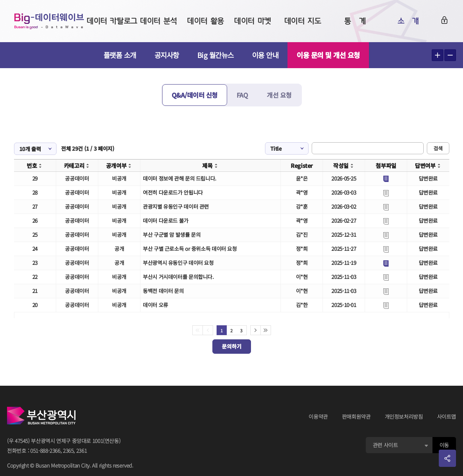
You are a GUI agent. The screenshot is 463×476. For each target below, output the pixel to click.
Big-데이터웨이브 (49, 21)
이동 (444, 445)
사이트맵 (447, 416)
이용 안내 (265, 55)
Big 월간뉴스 (216, 55)
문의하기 (232, 346)
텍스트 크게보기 (438, 55)
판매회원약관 (356, 416)
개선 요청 (279, 95)
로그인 (444, 20)
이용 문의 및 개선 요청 (328, 55)
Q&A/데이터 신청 (195, 95)
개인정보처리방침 (404, 416)
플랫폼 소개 (120, 55)
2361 (82, 451)
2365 (68, 451)
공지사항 (167, 55)
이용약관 (318, 416)
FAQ (242, 95)
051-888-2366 (45, 451)
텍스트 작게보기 (450, 55)
